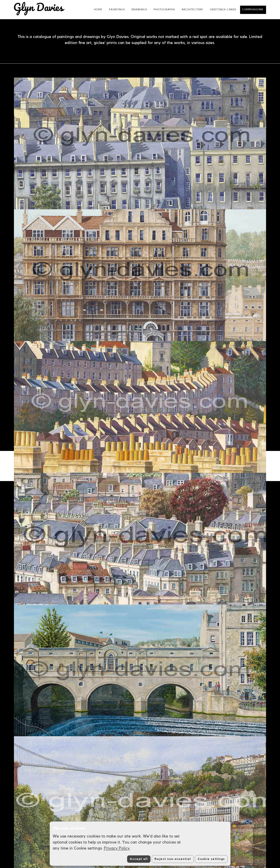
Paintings (117, 10)
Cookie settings (211, 859)
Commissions (253, 10)
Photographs (164, 10)
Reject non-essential (173, 859)
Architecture (192, 10)
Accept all (139, 859)
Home (98, 10)
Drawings (139, 10)
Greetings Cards (223, 10)
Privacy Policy (117, 848)
